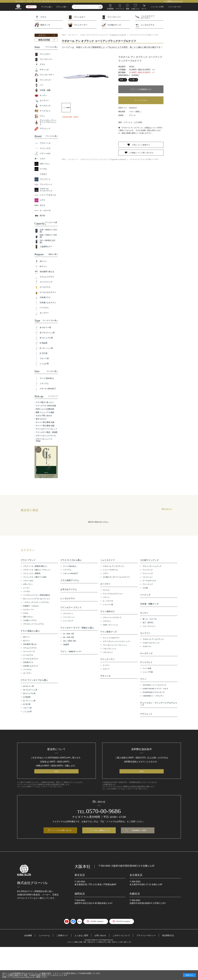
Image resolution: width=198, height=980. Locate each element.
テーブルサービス (149, 581)
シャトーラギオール (110, 570)
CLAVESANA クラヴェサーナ (154, 698)
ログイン (32, 7)
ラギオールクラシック (151, 646)
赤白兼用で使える (30, 646)
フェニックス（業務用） (32, 574)
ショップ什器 (148, 677)
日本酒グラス (28, 664)
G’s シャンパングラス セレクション (37, 599)
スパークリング (29, 653)
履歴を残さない (167, 509)
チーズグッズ (146, 657)
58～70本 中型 (69, 641)
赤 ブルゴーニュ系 (30, 692)
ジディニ (106, 599)
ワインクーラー (78, 25)
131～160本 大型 (69, 645)
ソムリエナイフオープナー (145, 17)
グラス (40, 17)
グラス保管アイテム (70, 581)
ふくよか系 (27, 713)
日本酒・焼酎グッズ (149, 605)
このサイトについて (122, 944)
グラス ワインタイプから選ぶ (34, 681)
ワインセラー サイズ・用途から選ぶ (77, 631)
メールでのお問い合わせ (62, 838)
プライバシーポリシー (148, 944)
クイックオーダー (175, 7)
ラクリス (106, 591)
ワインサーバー (111, 17)
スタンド (106, 672)
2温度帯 (66, 648)
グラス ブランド (28, 560)
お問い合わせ (100, 944)
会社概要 (25, 944)
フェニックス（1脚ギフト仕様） (35, 578)
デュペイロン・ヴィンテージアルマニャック (159, 709)
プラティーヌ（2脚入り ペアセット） (37, 570)
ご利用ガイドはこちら (174, 1)
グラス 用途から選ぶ (30, 632)
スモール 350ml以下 (71, 574)
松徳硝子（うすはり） (32, 607)
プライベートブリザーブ (112, 619)
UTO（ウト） (28, 585)
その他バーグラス (30, 621)
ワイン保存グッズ (109, 634)
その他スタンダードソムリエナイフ (116, 578)
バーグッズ (145, 596)
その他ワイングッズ (149, 560)
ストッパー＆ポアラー (111, 640)
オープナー (105, 585)
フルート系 (27, 710)
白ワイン (27, 642)
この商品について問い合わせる (141, 154)
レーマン (27, 589)
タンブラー (27, 674)
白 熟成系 (27, 699)
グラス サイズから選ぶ (71, 560)
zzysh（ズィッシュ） (111, 627)
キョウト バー (28, 610)
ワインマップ (148, 585)
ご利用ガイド (60, 944)
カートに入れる (141, 100)
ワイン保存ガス (108, 613)
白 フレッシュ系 (29, 703)
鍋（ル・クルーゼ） (150, 622)
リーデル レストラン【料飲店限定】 (37, 596)
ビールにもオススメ (31, 660)
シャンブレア (68, 624)
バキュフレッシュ (110, 651)
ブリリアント (68, 617)
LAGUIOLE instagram (124, 930)
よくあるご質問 (80, 944)
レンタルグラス (145, 25)
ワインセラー (77, 17)
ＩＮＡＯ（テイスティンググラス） (37, 603)
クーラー (106, 668)
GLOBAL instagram (96, 930)
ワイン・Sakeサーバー (71, 656)
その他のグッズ (111, 25)
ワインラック (148, 570)
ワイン (143, 684)
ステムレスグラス (30, 649)
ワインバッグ (148, 574)
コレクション (148, 578)
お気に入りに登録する (141, 145)
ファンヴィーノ (69, 620)
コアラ (105, 574)
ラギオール (147, 650)
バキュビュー (108, 655)
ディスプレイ (146, 666)
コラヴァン (107, 623)
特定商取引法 (171, 944)
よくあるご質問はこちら (100, 838)
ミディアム (67, 570)
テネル (26, 614)
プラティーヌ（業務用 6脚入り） (36, 567)
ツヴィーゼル (28, 581)
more (56, 778)
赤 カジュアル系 (29, 695)
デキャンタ (105, 679)
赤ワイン (27, 638)
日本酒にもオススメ (31, 667)
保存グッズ (42, 25)
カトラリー (145, 636)
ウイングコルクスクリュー (113, 595)
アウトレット (146, 720)
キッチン (144, 615)
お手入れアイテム (69, 591)
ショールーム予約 (157, 7)
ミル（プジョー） (149, 629)
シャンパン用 (108, 606)
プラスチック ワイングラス (34, 625)
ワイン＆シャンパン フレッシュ (115, 648)
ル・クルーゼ (108, 602)
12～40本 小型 (69, 638)
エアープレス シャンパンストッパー (117, 644)
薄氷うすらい (28, 617)
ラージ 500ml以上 (70, 567)
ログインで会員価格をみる (141, 89)
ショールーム (42, 944)
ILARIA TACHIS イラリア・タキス (155, 694)
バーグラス (27, 671)
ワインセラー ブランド (71, 610)
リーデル (27, 592)
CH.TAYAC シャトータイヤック (154, 690)
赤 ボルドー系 (28, 688)
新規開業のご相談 (139, 838)
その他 (145, 589)
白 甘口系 (27, 706)
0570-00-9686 (99, 818)
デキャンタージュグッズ (152, 567)
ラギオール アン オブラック (113, 567)
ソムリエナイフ (108, 560)
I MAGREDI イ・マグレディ (153, 701)
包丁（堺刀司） (149, 625)
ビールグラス (28, 656)
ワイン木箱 (147, 673)
